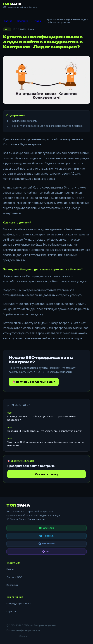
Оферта (11, 611)
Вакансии (12, 585)
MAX (46, 552)
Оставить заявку (47, 474)
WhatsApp (46, 528)
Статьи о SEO (14, 577)
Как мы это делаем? (25, 121)
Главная (8, 21)
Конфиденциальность (19, 604)
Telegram (46, 536)
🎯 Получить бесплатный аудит (34, 382)
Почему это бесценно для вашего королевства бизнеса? (48, 126)
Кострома (23, 21)
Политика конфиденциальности (23, 630)
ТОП (12, 4)
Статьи (38, 21)
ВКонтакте (47, 544)
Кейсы (10, 569)
